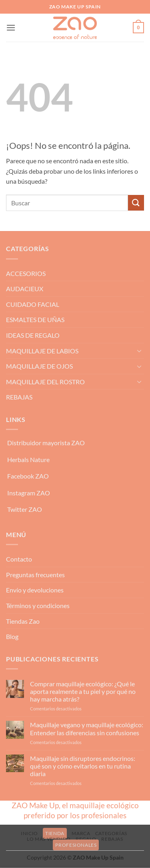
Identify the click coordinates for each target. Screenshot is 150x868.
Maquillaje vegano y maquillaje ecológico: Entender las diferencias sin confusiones (87, 728)
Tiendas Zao (23, 621)
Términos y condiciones (38, 605)
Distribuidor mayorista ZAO (46, 443)
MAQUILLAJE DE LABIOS (42, 351)
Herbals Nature (28, 459)
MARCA (81, 833)
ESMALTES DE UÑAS (35, 319)
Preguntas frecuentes (35, 575)
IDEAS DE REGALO (33, 335)
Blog (12, 636)
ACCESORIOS (26, 273)
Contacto (19, 559)
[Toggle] (139, 351)
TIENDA (55, 833)
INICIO (29, 833)
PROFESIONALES (76, 845)
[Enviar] (136, 203)
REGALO (86, 839)
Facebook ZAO (28, 476)
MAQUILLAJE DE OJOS (39, 366)
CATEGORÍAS (111, 833)
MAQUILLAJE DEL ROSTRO (45, 382)
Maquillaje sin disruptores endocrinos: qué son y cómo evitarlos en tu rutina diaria (83, 766)
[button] (11, 27)
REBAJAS (19, 397)
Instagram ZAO (29, 493)
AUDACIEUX (25, 289)
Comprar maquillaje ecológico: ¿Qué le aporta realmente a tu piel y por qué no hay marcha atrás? (83, 691)
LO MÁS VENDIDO (49, 839)
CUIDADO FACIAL (33, 304)
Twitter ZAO (25, 509)
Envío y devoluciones (35, 590)
